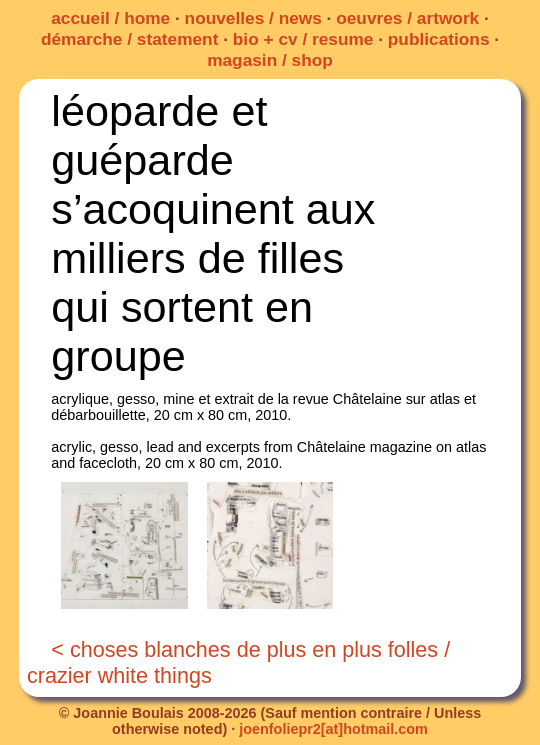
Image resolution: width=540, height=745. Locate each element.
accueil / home (110, 18)
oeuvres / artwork (407, 18)
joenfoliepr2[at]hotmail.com (333, 729)
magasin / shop (270, 60)
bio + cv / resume (303, 39)
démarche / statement (130, 39)
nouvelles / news (253, 18)
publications (439, 39)
